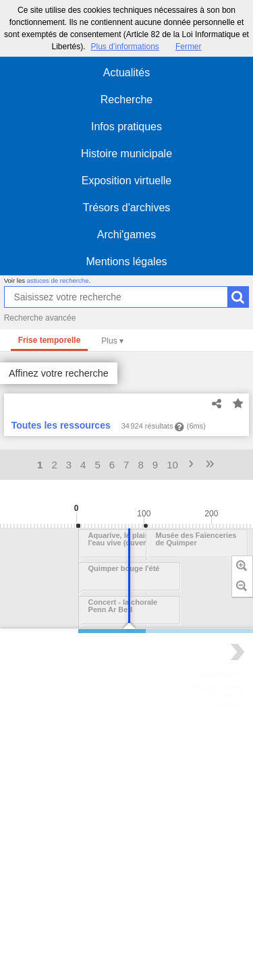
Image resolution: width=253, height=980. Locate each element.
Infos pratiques (126, 127)
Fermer (189, 47)
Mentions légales (126, 262)
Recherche (126, 100)
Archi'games (127, 235)
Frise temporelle (50, 340)
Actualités (126, 73)
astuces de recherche (58, 280)
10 (172, 465)
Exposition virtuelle (126, 181)
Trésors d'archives (127, 208)
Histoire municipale (126, 154)
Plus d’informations (124, 47)
